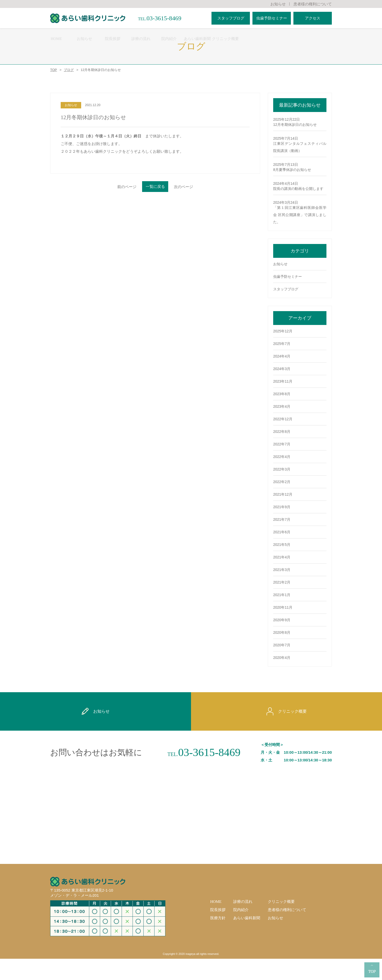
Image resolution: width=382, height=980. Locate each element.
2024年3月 (282, 390)
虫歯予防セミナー (288, 298)
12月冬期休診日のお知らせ (295, 146)
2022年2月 (282, 503)
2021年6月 (282, 553)
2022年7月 (282, 465)
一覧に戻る (155, 208)
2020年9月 (282, 641)
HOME (101, 39)
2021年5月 (282, 566)
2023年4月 (282, 428)
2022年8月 (282, 453)
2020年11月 (283, 629)
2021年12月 (283, 516)
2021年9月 (282, 528)
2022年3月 (282, 491)
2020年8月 (282, 654)
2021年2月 (282, 604)
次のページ (196, 208)
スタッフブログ (286, 310)
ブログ (68, 91)
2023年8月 (282, 415)
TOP (53, 91)
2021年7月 (282, 541)
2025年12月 (283, 352)
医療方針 (218, 939)
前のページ (114, 208)
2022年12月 (283, 440)
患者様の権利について (313, 4)
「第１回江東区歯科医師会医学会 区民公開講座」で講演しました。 (300, 236)
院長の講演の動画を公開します (298, 210)
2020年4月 (282, 679)
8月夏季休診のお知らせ (292, 191)
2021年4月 (282, 578)
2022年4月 (282, 478)
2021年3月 (282, 591)
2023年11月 (283, 403)
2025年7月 (282, 365)
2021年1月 (282, 616)
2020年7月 (282, 666)
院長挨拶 (218, 931)
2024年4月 (282, 377)
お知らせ (278, 4)
